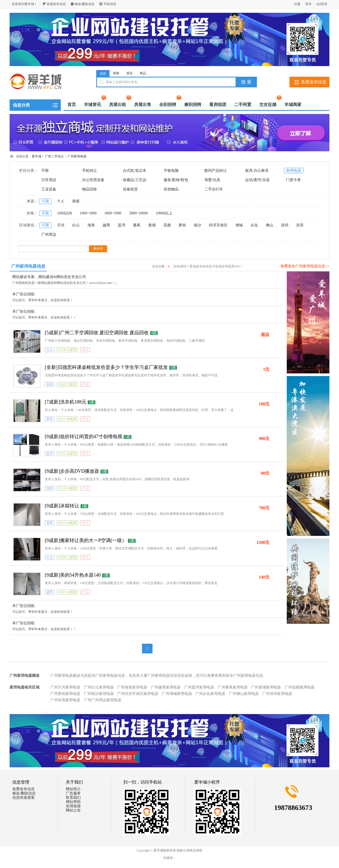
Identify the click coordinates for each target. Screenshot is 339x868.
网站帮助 (73, 802)
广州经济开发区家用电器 (138, 694)
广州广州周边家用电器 (103, 700)
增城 (239, 225)
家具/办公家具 (257, 171)
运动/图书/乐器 (257, 180)
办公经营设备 (93, 180)
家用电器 (294, 171)
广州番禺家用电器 (233, 687)
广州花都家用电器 (300, 687)
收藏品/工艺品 (135, 180)
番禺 (137, 225)
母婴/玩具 (212, 180)
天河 (61, 225)
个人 (61, 201)
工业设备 (49, 189)
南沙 (197, 225)
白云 (76, 225)
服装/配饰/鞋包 (176, 180)
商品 (143, 73)
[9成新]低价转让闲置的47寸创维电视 (84, 437)
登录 (308, 4)
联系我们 (73, 798)
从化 (254, 225)
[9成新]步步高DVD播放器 (72, 471)
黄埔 (152, 225)
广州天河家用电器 (65, 687)
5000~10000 (138, 213)
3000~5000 (113, 213)
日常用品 (49, 180)
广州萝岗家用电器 (65, 694)
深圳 (285, 225)
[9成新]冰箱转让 (62, 506)
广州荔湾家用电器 (199, 687)
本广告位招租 (23, 294)
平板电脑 (171, 171)
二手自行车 (214, 189)
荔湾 (122, 225)
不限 (45, 171)
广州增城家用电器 (177, 694)
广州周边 (49, 235)
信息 (103, 74)
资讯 (130, 73)
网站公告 (73, 810)
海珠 (91, 225)
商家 (116, 73)
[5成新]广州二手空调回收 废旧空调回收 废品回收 (97, 333)
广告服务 (73, 793)
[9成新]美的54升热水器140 (73, 575)
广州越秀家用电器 (166, 687)
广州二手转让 (54, 156)
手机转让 (90, 171)
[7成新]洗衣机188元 (66, 402)
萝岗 (182, 225)
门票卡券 (293, 180)
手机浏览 (110, 4)
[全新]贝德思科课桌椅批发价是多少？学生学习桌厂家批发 (106, 367)
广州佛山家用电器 (244, 694)
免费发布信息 (314, 82)
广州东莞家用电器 (65, 700)
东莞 (300, 225)
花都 (167, 225)
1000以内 (64, 213)
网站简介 (73, 789)
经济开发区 (218, 225)
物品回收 (90, 189)
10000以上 (164, 213)
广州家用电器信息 (28, 266)
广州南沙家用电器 (99, 694)
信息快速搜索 (23, 798)
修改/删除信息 (85, 4)
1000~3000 (88, 213)
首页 (72, 105)
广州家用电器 (77, 156)
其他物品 (171, 189)
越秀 (106, 225)
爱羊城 (37, 156)
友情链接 (73, 806)
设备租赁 (130, 189)
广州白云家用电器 (99, 687)
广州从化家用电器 (210, 694)
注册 (297, 4)
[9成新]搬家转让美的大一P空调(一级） (86, 540)
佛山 (269, 225)
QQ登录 (322, 4)
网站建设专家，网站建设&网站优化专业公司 (49, 277)
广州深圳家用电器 (277, 694)
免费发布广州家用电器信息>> (305, 266)
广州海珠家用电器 (132, 687)
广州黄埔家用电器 (266, 687)
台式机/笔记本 (135, 171)
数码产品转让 (216, 171)
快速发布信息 (56, 4)
